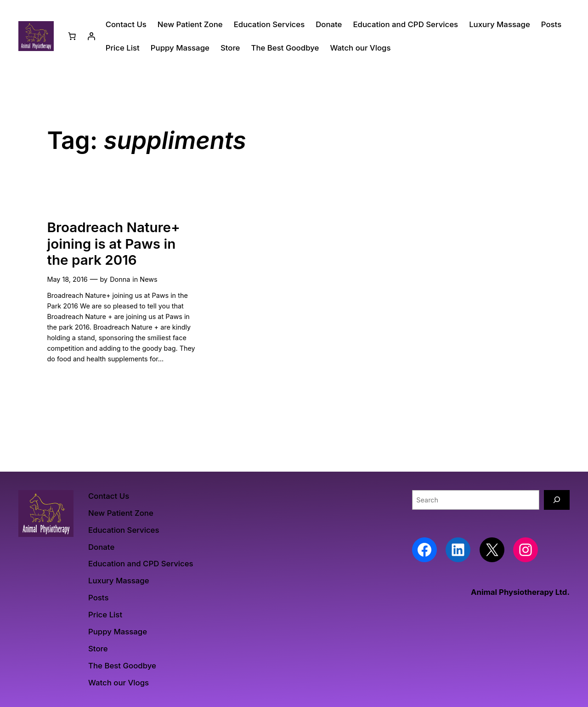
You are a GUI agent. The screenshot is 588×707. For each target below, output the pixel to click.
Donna (120, 279)
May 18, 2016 (67, 279)
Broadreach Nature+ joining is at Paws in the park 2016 (113, 244)
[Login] (91, 36)
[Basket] (72, 36)
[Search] (557, 500)
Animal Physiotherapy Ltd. (520, 592)
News (148, 279)
